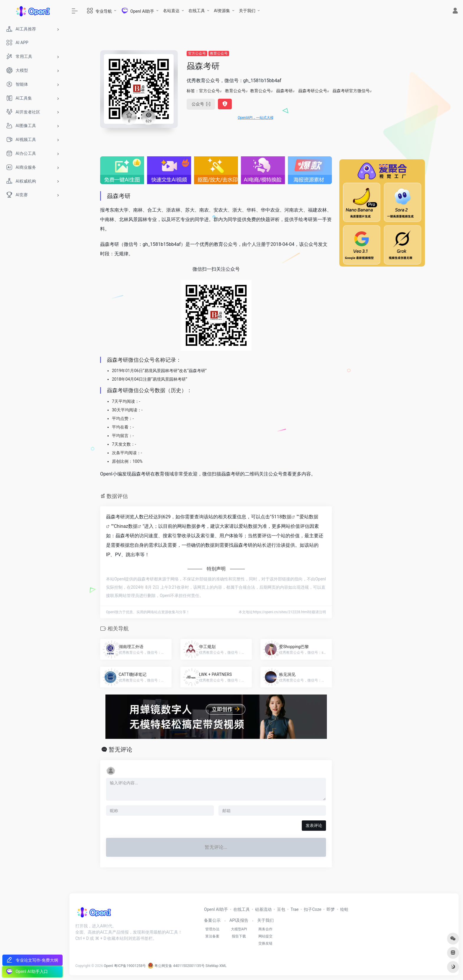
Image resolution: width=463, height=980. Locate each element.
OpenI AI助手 (216, 909)
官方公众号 (197, 53)
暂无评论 (120, 749)
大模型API (239, 929)
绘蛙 (344, 909)
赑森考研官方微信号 (351, 91)
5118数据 (281, 517)
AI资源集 (222, 11)
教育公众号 (219, 53)
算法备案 (212, 936)
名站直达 (171, 11)
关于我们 (247, 11)
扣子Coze (313, 909)
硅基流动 (263, 909)
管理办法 (212, 929)
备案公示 (212, 920)
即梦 (331, 909)
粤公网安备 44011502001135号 (176, 966)
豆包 (281, 909)
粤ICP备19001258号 (130, 966)
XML (223, 966)
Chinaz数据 (126, 526)
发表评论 (314, 825)
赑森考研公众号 (313, 91)
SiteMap (212, 966)
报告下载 (239, 936)
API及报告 (239, 920)
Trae (295, 909)
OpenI (109, 966)
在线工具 (197, 11)
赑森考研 (284, 91)
